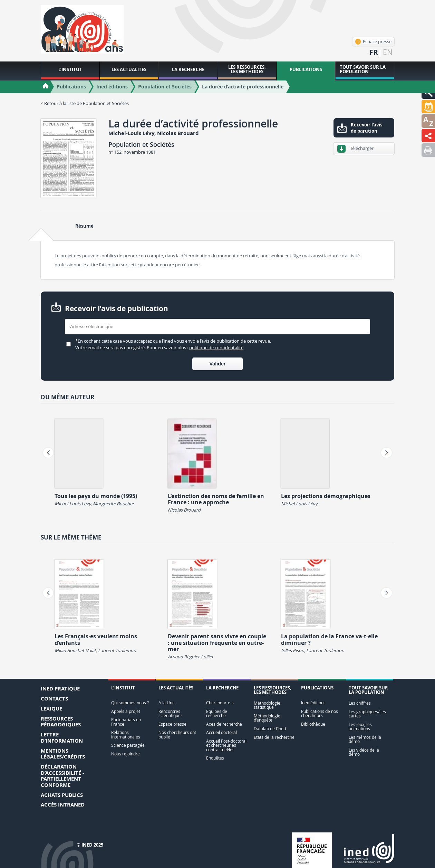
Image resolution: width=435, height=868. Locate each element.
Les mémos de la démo (365, 739)
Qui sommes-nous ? (130, 703)
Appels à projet (126, 711)
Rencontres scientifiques (171, 713)
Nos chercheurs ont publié (177, 735)
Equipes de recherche (217, 713)
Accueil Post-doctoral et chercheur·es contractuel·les (226, 745)
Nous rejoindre (125, 754)
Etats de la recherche (274, 737)
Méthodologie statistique (267, 705)
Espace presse (373, 41)
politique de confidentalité (216, 347)
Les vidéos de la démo (364, 752)
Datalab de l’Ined (270, 729)
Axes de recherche (224, 724)
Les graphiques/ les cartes (367, 714)
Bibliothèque (313, 724)
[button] (428, 107)
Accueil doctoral (221, 732)
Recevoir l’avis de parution (366, 128)
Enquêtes (215, 758)
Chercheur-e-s (220, 703)
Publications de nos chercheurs (320, 713)
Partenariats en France (126, 722)
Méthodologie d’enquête (267, 718)
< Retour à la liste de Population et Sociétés (85, 103)
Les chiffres (360, 703)
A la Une (167, 703)
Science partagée (128, 745)
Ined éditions (313, 703)
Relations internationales (126, 735)
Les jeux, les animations (360, 727)
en (388, 52)
